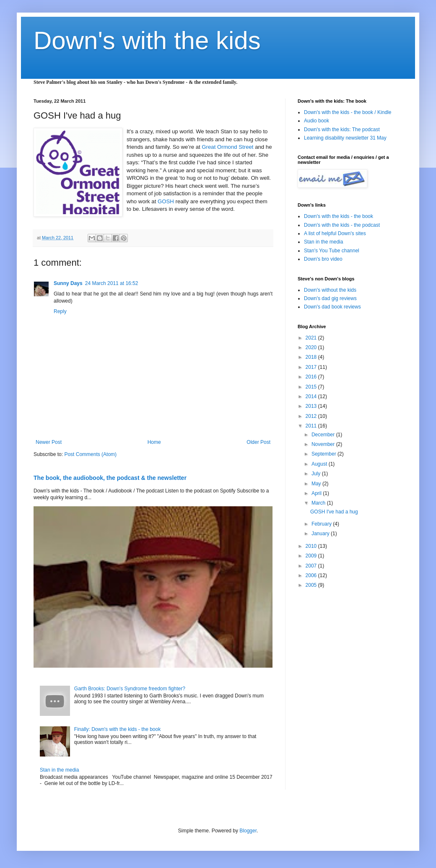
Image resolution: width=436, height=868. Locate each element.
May (317, 484)
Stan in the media (59, 770)
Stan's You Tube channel (332, 251)
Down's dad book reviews (332, 307)
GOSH (166, 201)
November (324, 444)
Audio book (317, 121)
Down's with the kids (147, 40)
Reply (60, 311)
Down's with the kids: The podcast (342, 130)
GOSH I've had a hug (334, 512)
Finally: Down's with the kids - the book (117, 729)
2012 (312, 416)
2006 (312, 575)
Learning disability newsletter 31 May (345, 138)
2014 (312, 396)
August (320, 464)
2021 (312, 338)
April (317, 493)
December (324, 435)
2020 (312, 347)
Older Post (258, 442)
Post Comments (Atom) (90, 454)
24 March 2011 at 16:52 (112, 283)
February (322, 524)
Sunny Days (68, 283)
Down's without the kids (330, 290)
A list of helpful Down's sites (335, 233)
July (317, 474)
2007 (312, 566)
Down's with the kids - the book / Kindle (348, 112)
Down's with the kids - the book (339, 216)
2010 (312, 546)
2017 (312, 367)
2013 (312, 406)
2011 (312, 426)
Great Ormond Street (227, 147)
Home (154, 442)
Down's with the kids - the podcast (342, 225)
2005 (312, 585)
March (319, 503)
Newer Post (49, 442)
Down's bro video (323, 259)
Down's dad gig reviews (330, 298)
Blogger (248, 831)
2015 (312, 387)
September (324, 454)
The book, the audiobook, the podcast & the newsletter (110, 478)
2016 (312, 377)
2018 (312, 357)
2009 (312, 556)
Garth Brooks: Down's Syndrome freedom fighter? (130, 689)
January (321, 534)
